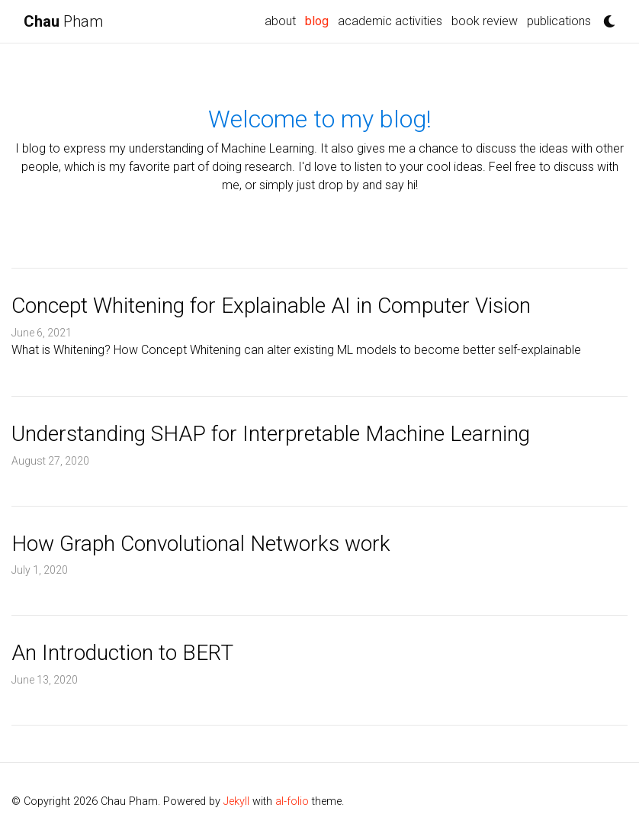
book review (485, 21)
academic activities (390, 21)
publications (559, 21)
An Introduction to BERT (122, 653)
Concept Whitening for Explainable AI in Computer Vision (271, 306)
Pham (63, 21)
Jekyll (236, 801)
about (280, 21)
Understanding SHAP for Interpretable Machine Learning (271, 434)
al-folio (292, 801)
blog (317, 21)
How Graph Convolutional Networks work (201, 544)
